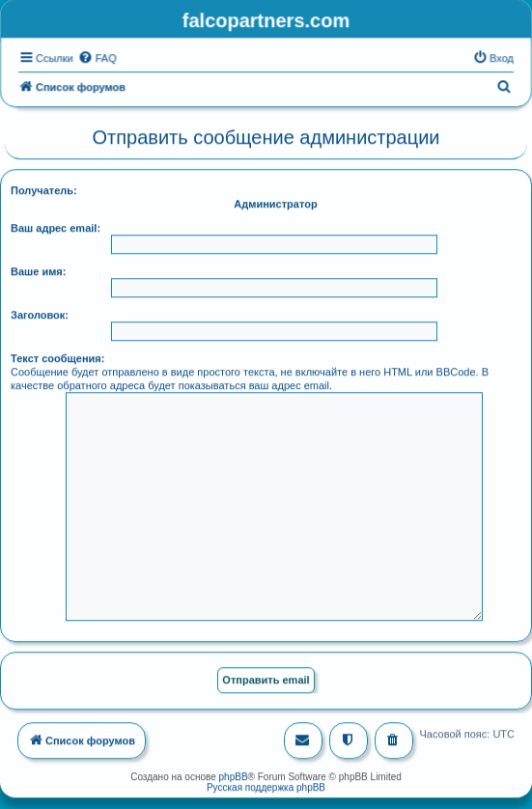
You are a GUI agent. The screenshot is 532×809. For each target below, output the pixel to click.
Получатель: (44, 189)
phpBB (234, 776)
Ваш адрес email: (56, 227)
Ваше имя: (38, 270)
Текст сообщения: (57, 357)
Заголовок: (40, 314)
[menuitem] (98, 57)
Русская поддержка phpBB (266, 786)
